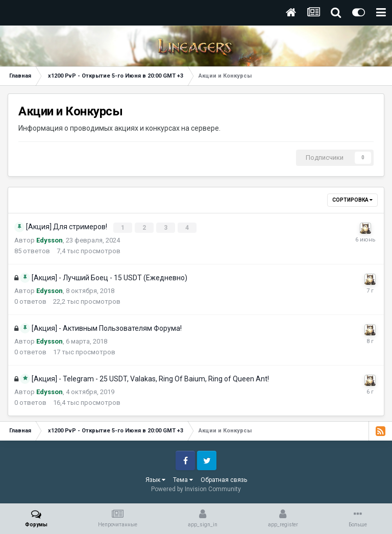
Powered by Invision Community (196, 489)
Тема (183, 479)
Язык (155, 479)
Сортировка (352, 200)
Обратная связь (224, 479)
